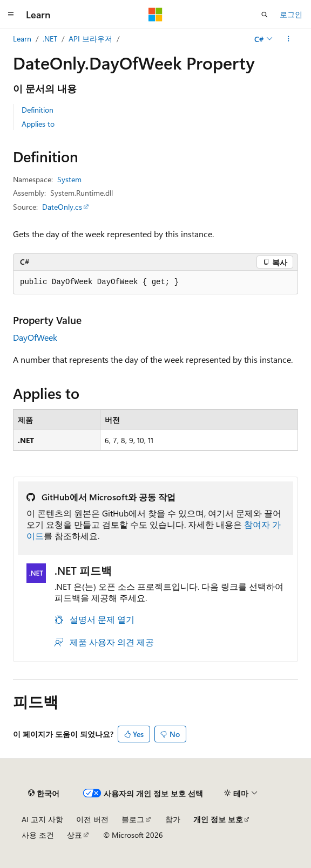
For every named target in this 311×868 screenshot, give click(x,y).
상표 (75, 835)
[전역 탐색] (11, 15)
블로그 (133, 819)
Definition (38, 110)
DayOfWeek (35, 337)
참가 (173, 819)
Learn (22, 39)
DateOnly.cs (62, 207)
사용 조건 (38, 835)
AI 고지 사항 (42, 819)
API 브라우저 (90, 39)
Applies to (38, 124)
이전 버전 (92, 819)
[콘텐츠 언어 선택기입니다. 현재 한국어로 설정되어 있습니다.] (44, 793)
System (69, 179)
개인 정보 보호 (218, 819)
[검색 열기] (265, 15)
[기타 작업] (289, 39)
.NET (50, 39)
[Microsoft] (155, 15)
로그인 (291, 14)
